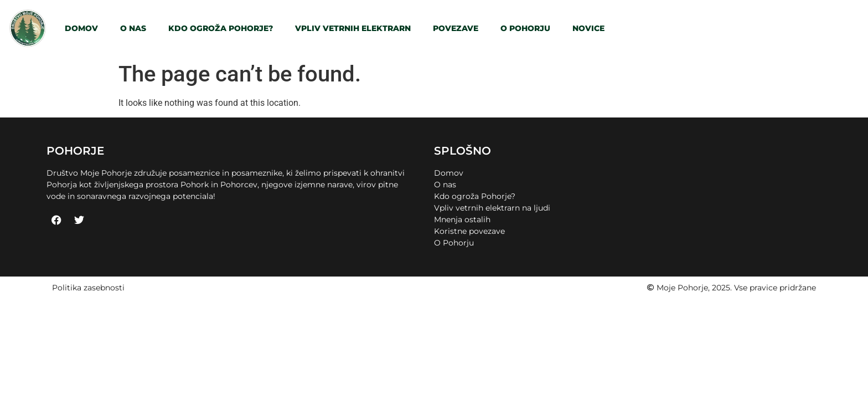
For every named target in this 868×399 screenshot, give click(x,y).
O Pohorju (525, 28)
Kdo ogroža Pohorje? (221, 28)
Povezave (456, 28)
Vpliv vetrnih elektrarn (353, 28)
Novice (588, 28)
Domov (81, 28)
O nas (133, 28)
